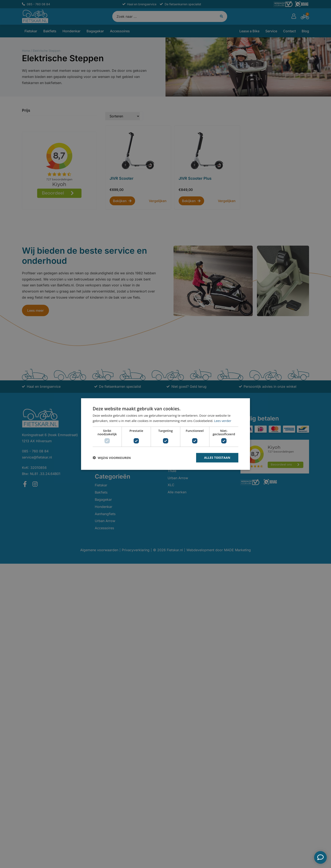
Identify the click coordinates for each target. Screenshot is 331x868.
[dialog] (165, 434)
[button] (112, 458)
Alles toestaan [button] (217, 458)
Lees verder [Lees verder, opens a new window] (223, 421)
